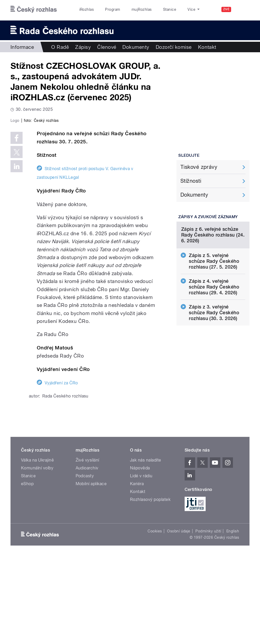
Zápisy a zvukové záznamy (208, 217)
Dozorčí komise (174, 47)
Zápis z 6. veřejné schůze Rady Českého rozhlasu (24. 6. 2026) (213, 276)
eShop (27, 570)
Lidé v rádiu (141, 562)
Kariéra (137, 570)
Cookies (155, 617)
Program (113, 9)
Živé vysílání (87, 546)
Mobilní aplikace (91, 570)
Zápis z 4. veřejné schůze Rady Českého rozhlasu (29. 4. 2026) (214, 328)
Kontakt (207, 47)
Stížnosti (191, 181)
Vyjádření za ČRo (61, 469)
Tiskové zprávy (199, 167)
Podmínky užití (208, 617)
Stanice (170, 9)
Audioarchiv (87, 554)
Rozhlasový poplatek (150, 586)
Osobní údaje (179, 617)
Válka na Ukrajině (37, 546)
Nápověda (140, 554)
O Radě (60, 47)
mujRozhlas (142, 9)
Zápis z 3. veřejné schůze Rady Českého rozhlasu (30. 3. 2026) (214, 354)
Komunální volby (37, 554)
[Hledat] (242, 9)
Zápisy (83, 47)
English (233, 617)
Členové (107, 47)
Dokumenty (136, 47)
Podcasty (85, 562)
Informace (22, 47)
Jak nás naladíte (146, 546)
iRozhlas (87, 9)
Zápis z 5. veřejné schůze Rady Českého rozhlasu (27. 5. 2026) (214, 302)
